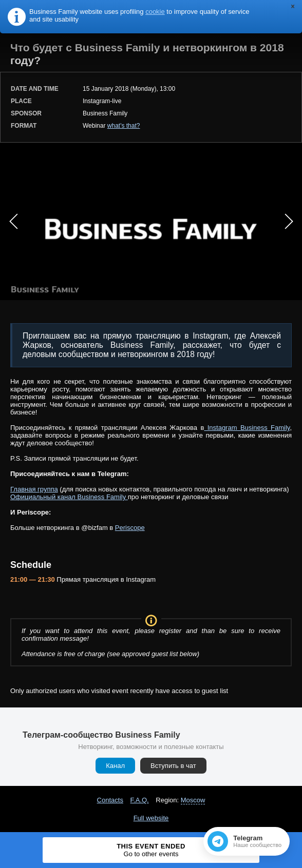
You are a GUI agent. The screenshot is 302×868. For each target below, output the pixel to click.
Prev (13, 222)
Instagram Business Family (247, 428)
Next (289, 222)
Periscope (130, 528)
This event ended (151, 850)
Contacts (110, 800)
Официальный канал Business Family (69, 497)
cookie (155, 12)
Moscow (193, 800)
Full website (151, 818)
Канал (115, 766)
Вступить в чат (173, 766)
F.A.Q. (140, 800)
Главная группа (34, 489)
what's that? (124, 126)
